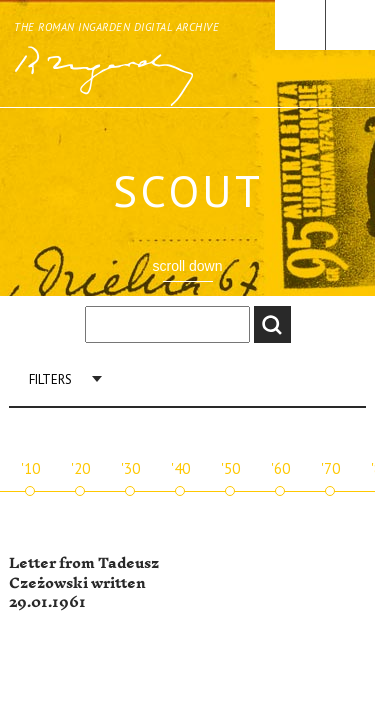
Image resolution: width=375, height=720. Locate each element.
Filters (50, 379)
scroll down (187, 266)
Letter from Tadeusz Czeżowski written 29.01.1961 (84, 583)
